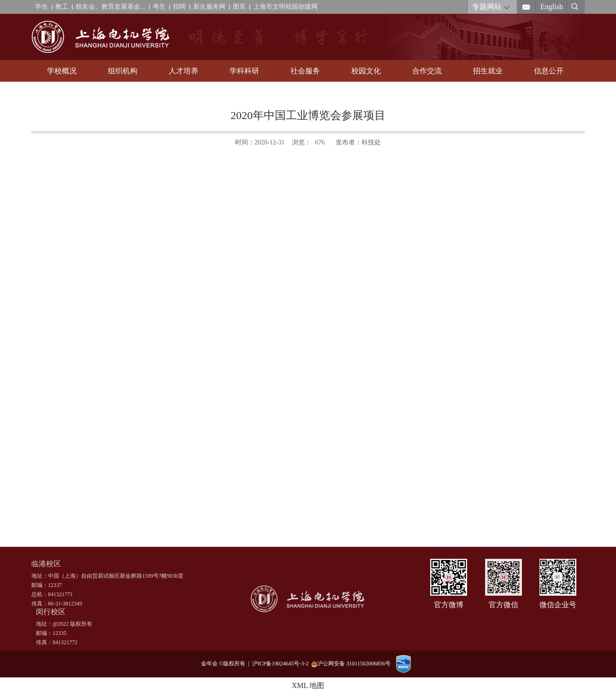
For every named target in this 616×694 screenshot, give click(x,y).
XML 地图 (308, 685)
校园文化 (366, 71)
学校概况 (62, 71)
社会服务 (305, 71)
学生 (41, 7)
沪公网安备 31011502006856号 (351, 664)
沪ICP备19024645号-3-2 (282, 664)
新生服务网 (209, 7)
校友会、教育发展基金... (110, 7)
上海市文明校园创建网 (285, 7)
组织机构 (123, 71)
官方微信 (503, 605)
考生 (159, 7)
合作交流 (427, 71)
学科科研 (244, 71)
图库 (239, 7)
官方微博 (449, 605)
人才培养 (184, 71)
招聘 (179, 7)
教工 (62, 7)
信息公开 (549, 71)
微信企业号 (558, 605)
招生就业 (488, 71)
